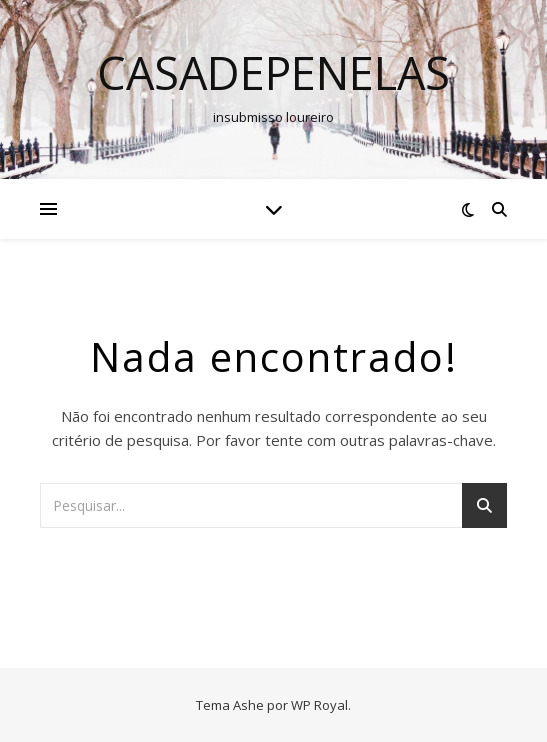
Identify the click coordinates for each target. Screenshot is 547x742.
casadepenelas (273, 72)
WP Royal (319, 705)
